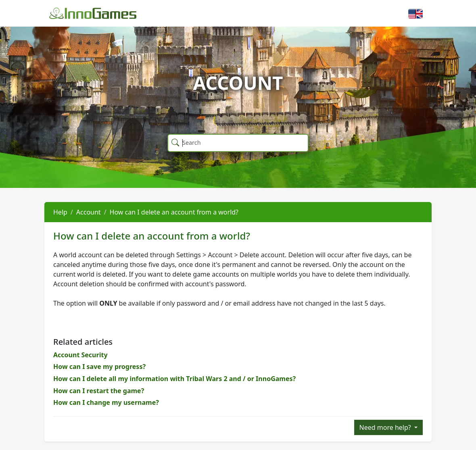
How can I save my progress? (99, 367)
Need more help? (386, 427)
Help (60, 212)
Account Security (80, 355)
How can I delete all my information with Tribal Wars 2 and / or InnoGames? (174, 379)
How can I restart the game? (99, 391)
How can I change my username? (106, 402)
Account (89, 212)
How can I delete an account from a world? (174, 212)
